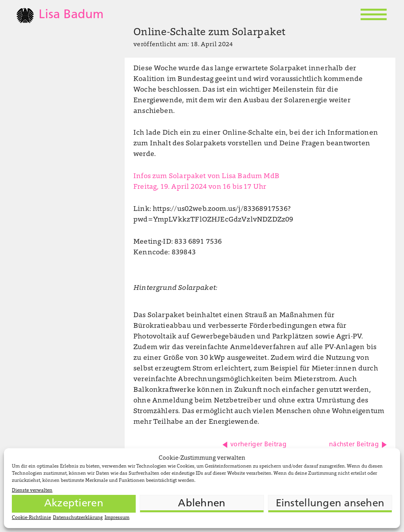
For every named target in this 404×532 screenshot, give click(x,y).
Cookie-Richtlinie (31, 518)
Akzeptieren (74, 504)
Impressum (117, 518)
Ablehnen (202, 504)
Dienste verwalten (32, 491)
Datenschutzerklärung (78, 518)
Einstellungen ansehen (330, 504)
